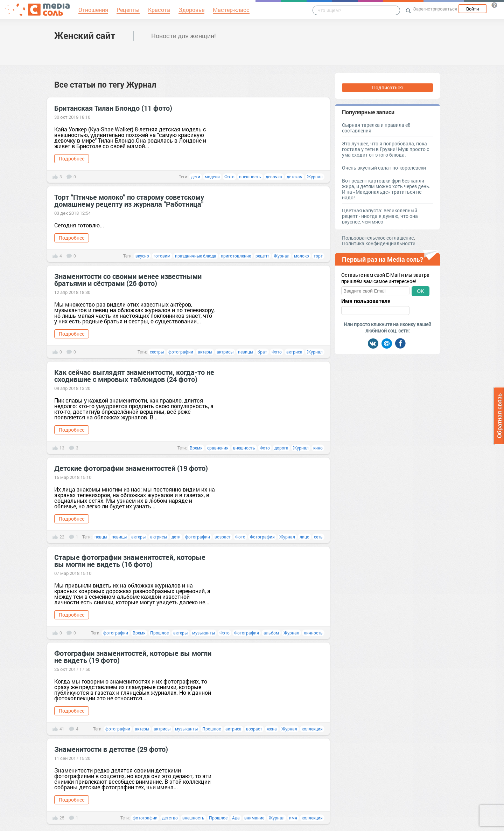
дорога (281, 448)
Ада (236, 818)
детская (295, 177)
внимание (254, 818)
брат (262, 352)
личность (313, 633)
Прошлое (159, 633)
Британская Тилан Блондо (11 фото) (113, 108)
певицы (246, 352)
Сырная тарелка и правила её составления (376, 128)
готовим (162, 256)
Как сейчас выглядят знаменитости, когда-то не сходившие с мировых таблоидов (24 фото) (134, 376)
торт (318, 256)
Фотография (262, 537)
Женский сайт (85, 35)
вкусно (142, 256)
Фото (229, 177)
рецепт (262, 256)
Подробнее (72, 159)
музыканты (204, 633)
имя (293, 818)
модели (212, 177)
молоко (302, 256)
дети (196, 177)
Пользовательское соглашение (378, 238)
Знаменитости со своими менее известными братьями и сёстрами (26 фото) (128, 280)
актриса (294, 352)
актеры (205, 352)
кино (318, 448)
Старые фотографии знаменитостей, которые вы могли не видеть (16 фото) (130, 561)
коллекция (312, 729)
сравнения (218, 448)
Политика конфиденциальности (379, 243)
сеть (318, 537)
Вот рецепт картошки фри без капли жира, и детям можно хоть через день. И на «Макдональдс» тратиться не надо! (386, 189)
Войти (472, 9)
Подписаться (387, 87)
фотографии (181, 352)
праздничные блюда (196, 256)
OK (420, 291)
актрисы (225, 352)
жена (272, 729)
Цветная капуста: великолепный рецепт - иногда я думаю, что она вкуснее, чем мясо (380, 216)
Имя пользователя (366, 301)
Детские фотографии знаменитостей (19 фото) (131, 468)
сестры (157, 352)
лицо (304, 537)
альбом (271, 633)
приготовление (236, 256)
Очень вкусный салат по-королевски (384, 168)
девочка (274, 177)
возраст (223, 537)
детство (170, 818)
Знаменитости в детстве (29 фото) (111, 749)
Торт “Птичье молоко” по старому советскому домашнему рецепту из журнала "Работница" (129, 200)
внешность (250, 177)
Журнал (315, 177)
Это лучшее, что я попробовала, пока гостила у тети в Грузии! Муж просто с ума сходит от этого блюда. (386, 149)
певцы (101, 537)
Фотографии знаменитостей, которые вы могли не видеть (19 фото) (133, 657)
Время (196, 448)
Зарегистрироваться (435, 9)
